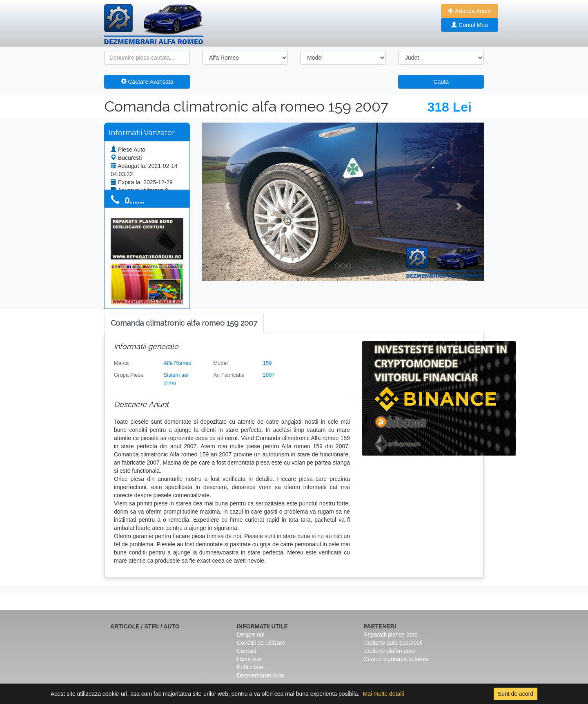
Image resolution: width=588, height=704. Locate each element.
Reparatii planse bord (391, 635)
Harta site (249, 659)
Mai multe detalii (383, 694)
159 (267, 363)
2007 (269, 375)
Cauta (441, 82)
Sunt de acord (516, 694)
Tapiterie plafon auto (389, 651)
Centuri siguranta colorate (396, 659)
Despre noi (251, 635)
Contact (247, 651)
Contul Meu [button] (469, 25)
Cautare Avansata (147, 82)
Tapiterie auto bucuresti (393, 643)
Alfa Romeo (178, 363)
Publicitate (250, 667)
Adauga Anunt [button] (469, 11)
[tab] (184, 323)
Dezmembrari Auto (261, 675)
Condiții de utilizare (261, 643)
